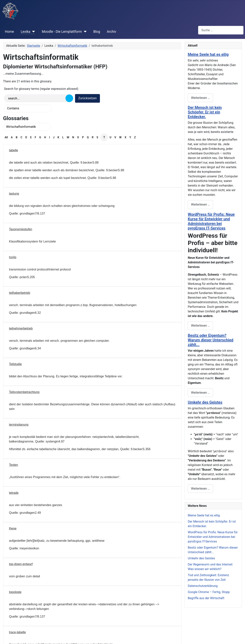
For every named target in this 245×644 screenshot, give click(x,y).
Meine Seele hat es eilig (208, 54)
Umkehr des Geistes (205, 402)
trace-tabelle (17, 632)
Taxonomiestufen (21, 229)
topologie (15, 592)
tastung (14, 194)
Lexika (25, 32)
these (13, 528)
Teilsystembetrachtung (24, 392)
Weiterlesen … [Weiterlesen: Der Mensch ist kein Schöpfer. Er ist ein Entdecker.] (200, 204)
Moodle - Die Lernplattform (62, 32)
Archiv (111, 32)
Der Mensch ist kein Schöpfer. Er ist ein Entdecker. (205, 112)
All (6, 137)
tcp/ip (13, 257)
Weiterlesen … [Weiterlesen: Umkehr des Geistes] (200, 489)
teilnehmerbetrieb (21, 328)
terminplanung (19, 425)
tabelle (13, 150)
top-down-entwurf (21, 564)
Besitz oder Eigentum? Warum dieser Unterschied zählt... (211, 340)
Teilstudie (15, 364)
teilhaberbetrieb (20, 293)
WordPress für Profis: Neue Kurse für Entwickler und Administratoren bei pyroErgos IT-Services (211, 221)
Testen (13, 465)
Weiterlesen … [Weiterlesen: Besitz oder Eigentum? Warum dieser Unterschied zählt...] (200, 393)
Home (9, 32)
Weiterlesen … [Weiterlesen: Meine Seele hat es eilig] (200, 98)
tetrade (14, 493)
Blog (97, 32)
